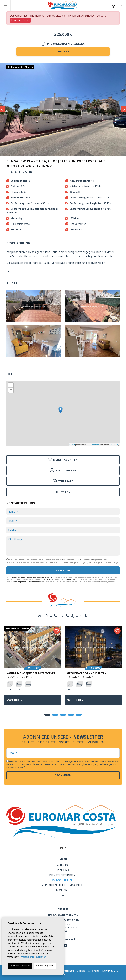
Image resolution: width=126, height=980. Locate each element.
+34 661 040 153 (72, 920)
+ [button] (11, 385)
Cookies (81, 971)
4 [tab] (71, 715)
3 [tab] (63, 715)
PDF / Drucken (63, 470)
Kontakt (63, 51)
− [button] (11, 390)
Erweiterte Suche (20, 20)
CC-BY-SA (114, 445)
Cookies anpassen (45, 966)
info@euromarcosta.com (63, 915)
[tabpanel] (33, 668)
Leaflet (72, 445)
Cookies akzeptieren (20, 966)
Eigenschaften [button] (61, 880)
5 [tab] (79, 715)
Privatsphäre (68, 971)
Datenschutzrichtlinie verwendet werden (23, 562)
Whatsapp (63, 481)
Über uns (62, 870)
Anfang (62, 865)
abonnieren (63, 775)
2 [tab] (55, 715)
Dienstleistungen (62, 875)
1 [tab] (47, 715)
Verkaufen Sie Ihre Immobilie (62, 885)
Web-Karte (94, 971)
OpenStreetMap (93, 445)
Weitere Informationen (33, 957)
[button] (8, 362)
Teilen (63, 492)
